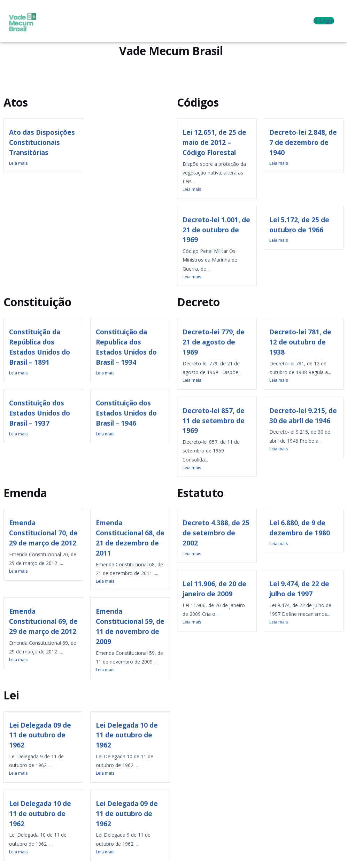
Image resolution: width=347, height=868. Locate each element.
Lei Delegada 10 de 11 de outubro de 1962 (127, 735)
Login (324, 21)
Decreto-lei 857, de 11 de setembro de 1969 (214, 421)
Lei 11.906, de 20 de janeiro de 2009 (214, 589)
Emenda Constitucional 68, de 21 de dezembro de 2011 (130, 538)
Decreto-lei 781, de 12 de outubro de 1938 (300, 342)
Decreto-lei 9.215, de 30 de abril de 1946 (303, 416)
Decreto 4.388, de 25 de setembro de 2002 (216, 533)
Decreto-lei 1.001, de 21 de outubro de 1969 (216, 230)
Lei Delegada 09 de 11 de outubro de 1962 (40, 735)
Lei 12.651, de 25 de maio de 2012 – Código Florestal (214, 142)
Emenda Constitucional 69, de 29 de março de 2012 (43, 621)
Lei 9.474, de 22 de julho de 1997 (299, 589)
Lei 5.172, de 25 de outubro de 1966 (299, 225)
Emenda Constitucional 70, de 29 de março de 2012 (43, 533)
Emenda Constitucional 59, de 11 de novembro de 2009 (130, 626)
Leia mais (18, 163)
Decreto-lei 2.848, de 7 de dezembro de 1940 (303, 142)
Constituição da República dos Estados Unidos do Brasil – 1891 (40, 347)
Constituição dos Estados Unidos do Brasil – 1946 (126, 413)
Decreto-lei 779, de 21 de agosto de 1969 (214, 342)
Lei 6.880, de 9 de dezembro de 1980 (300, 528)
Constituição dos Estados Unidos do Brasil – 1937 (40, 413)
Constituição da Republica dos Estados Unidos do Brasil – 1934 (126, 347)
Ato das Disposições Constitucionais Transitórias (42, 142)
